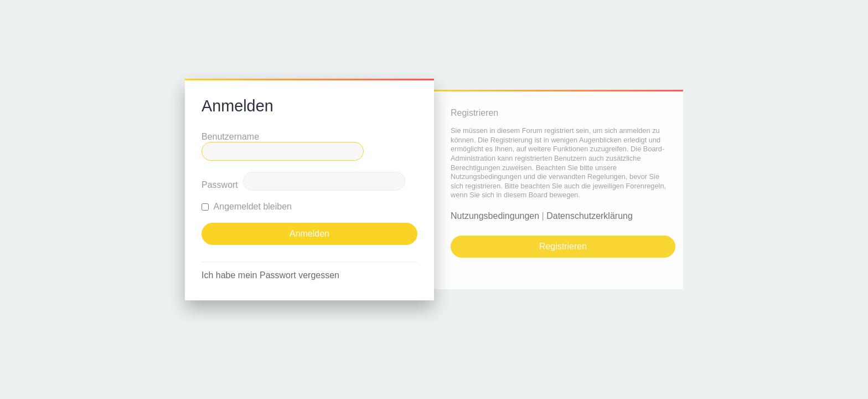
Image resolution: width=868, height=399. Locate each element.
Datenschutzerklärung (590, 216)
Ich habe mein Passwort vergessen (270, 275)
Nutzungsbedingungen (495, 216)
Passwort (220, 185)
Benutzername (230, 137)
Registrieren (563, 246)
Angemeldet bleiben (247, 206)
